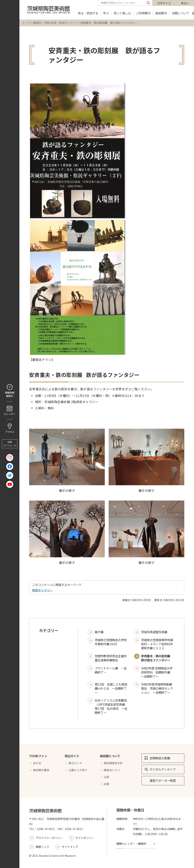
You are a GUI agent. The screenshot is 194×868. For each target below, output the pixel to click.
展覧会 (37, 23)
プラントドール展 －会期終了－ (111, 670)
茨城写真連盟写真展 (154, 632)
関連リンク (42, 847)
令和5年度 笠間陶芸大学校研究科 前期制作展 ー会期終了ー (157, 672)
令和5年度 (50, 23)
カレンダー (10, 414)
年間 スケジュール (10, 444)
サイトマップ (70, 847)
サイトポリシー (85, 838)
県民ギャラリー (69, 23)
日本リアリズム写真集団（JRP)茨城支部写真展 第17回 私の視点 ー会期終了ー (111, 706)
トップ (26, 23)
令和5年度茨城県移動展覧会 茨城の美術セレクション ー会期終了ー (157, 688)
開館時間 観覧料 (10, 394)
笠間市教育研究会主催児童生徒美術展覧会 (111, 658)
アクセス (10, 432)
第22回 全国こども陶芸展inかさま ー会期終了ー (111, 688)
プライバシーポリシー (49, 838)
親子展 (99, 632)
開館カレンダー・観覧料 (131, 844)
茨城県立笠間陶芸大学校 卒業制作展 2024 (111, 642)
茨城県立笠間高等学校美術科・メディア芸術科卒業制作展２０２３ (157, 644)
